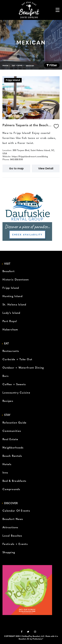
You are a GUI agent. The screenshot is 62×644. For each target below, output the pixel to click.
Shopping (9, 553)
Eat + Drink (17, 65)
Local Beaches (12, 536)
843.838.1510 (17, 160)
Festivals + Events (15, 544)
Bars (6, 376)
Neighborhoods (13, 448)
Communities (12, 431)
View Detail (46, 168)
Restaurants (11, 351)
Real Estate (10, 439)
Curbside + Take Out (17, 360)
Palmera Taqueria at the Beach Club (27, 125)
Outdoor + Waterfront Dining (23, 368)
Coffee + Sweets (14, 385)
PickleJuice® (38, 639)
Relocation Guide (14, 423)
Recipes (8, 401)
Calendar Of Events (16, 511)
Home (5, 65)
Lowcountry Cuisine (16, 393)
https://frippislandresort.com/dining (30, 157)
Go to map (16, 168)
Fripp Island (13, 80)
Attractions (10, 528)
